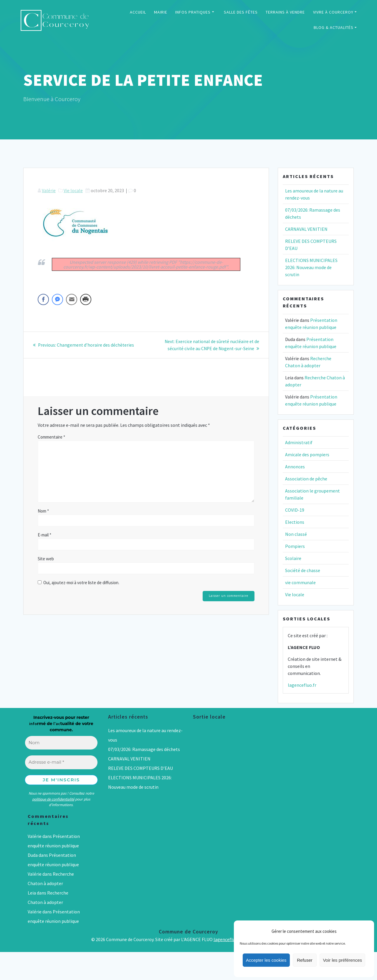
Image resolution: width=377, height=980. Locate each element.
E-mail (44, 535)
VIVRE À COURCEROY (333, 12)
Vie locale (73, 190)
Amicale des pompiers (307, 454)
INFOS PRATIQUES (193, 12)
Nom (43, 511)
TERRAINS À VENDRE (285, 12)
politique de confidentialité (53, 799)
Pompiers (295, 546)
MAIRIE (161, 12)
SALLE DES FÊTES (241, 12)
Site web (46, 558)
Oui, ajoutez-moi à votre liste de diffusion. (78, 582)
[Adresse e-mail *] (61, 762)
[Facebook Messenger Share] (57, 299)
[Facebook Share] (43, 299)
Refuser (305, 960)
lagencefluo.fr (302, 685)
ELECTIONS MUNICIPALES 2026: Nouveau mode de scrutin (311, 267)
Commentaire (51, 437)
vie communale (300, 582)
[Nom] (61, 743)
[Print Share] (86, 299)
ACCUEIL (138, 12)
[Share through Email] (72, 299)
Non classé (296, 534)
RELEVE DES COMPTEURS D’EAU (140, 768)
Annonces (295, 467)
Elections (295, 522)
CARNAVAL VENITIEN (306, 229)
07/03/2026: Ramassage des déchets (144, 749)
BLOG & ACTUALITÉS (334, 27)
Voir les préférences (342, 960)
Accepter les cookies (266, 960)
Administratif (299, 442)
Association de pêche (306, 479)
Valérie (49, 190)
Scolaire (293, 558)
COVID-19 (295, 510)
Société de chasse (303, 570)
